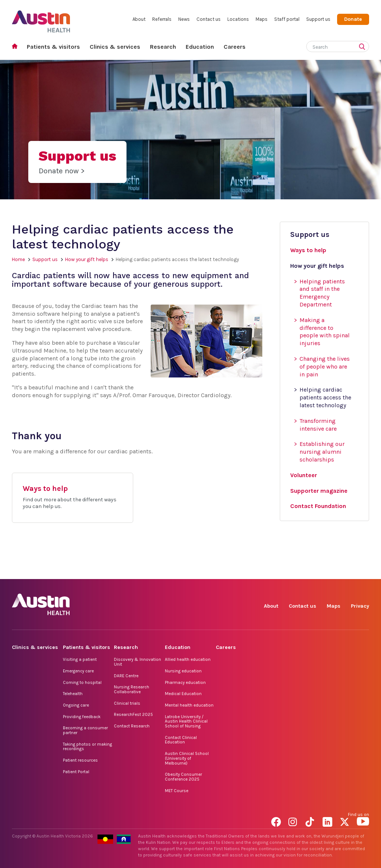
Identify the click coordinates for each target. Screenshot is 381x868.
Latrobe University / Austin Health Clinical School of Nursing (186, 721)
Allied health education (188, 659)
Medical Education (183, 694)
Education (200, 47)
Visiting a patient (80, 659)
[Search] (329, 46)
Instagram (294, 571)
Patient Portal (76, 772)
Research (163, 47)
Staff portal (287, 19)
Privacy (360, 606)
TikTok (312, 571)
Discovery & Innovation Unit (137, 662)
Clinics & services (115, 47)
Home (17, 47)
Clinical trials (127, 703)
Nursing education (183, 671)
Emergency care (78, 671)
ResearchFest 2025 (133, 714)
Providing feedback (82, 717)
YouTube (363, 571)
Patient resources (80, 760)
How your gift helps (87, 259)
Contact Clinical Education (181, 740)
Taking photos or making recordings (87, 747)
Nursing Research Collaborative (132, 689)
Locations (238, 19)
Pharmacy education (185, 682)
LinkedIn (329, 571)
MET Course (177, 791)
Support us (318, 19)
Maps (262, 19)
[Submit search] (364, 47)
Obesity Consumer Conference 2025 (183, 777)
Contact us (209, 19)
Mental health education (189, 705)
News (184, 19)
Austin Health (41, 18)
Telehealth (73, 694)
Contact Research (132, 726)
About (139, 19)
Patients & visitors (53, 47)
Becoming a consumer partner (85, 730)
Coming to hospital (82, 682)
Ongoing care (76, 705)
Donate (353, 19)
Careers (235, 47)
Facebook (277, 571)
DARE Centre (126, 676)
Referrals (162, 19)
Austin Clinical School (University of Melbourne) (187, 758)
